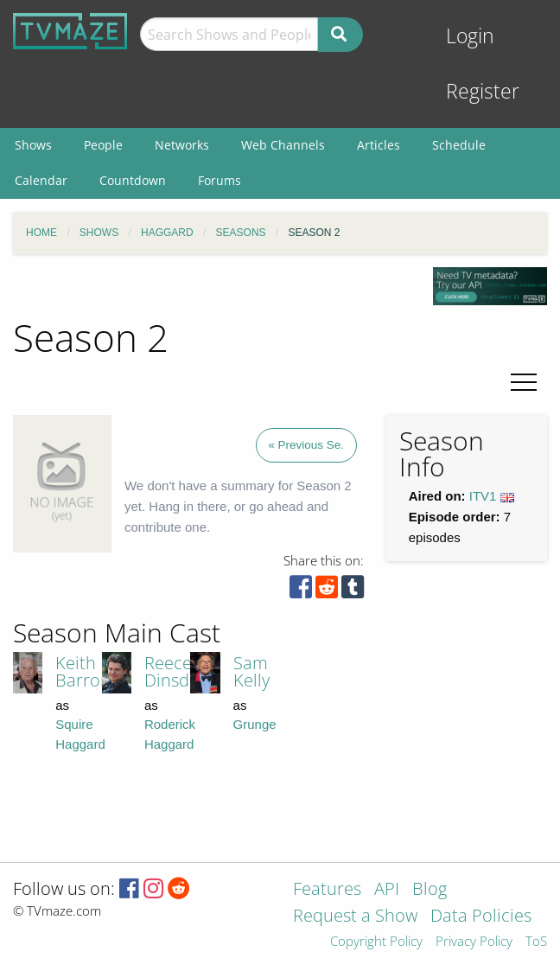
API (387, 890)
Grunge (255, 724)
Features (327, 890)
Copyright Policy (376, 942)
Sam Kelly (251, 671)
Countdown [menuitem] (133, 180)
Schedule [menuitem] (459, 145)
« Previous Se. (306, 445)
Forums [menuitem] (220, 180)
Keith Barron (83, 671)
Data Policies (481, 917)
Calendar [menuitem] (41, 180)
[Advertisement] (409, 728)
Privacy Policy (474, 942)
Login (470, 36)
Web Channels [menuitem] (283, 145)
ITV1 (483, 496)
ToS (536, 942)
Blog (430, 890)
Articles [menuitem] (379, 145)
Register (483, 91)
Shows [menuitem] (33, 145)
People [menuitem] (103, 145)
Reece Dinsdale (178, 671)
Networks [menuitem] (182, 145)
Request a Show (355, 917)
